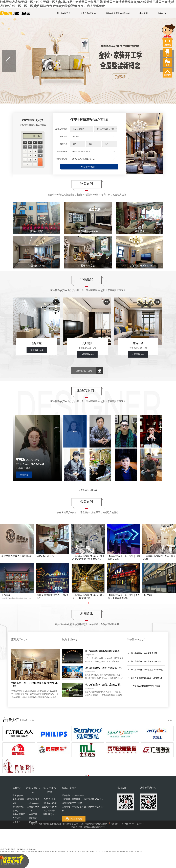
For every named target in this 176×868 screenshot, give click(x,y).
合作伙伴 (11, 720)
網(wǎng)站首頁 (64, 13)
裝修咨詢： (73, 795)
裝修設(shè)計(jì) (136, 639)
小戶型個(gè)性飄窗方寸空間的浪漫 (145, 686)
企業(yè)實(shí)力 (33, 790)
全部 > (170, 720)
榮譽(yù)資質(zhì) (18, 801)
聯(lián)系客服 (74, 819)
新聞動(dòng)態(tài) (18, 809)
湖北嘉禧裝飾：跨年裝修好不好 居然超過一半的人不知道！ (147, 663)
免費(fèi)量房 (50, 799)
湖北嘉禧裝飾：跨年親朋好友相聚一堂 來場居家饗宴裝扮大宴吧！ (147, 671)
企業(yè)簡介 (18, 795)
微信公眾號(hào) (148, 788)
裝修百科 (17, 822)
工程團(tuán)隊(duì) (33, 809)
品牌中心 (17, 788)
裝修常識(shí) (70, 639)
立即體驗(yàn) (37, 350)
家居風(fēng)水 (19, 639)
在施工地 (33, 814)
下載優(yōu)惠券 (50, 803)
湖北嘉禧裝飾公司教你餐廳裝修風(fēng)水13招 (35, 685)
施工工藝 (33, 822)
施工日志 (162, 13)
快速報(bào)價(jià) (89, 167)
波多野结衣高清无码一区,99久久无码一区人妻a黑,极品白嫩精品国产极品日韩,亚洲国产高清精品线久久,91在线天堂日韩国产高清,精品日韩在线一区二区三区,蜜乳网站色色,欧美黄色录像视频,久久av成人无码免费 (70, 851)
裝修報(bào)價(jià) (88, 13)
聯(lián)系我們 (19, 814)
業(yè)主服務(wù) (50, 790)
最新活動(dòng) (50, 814)
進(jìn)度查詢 (50, 811)
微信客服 (122, 788)
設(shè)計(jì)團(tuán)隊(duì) (118, 13)
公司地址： (83, 805)
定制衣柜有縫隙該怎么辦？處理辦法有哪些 (148, 679)
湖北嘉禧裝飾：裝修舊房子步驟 (144, 653)
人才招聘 (17, 818)
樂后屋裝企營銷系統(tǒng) (94, 827)
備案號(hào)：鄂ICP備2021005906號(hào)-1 (127, 824)
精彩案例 (33, 818)
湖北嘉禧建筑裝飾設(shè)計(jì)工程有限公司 (61, 824)
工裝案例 (144, 13)
